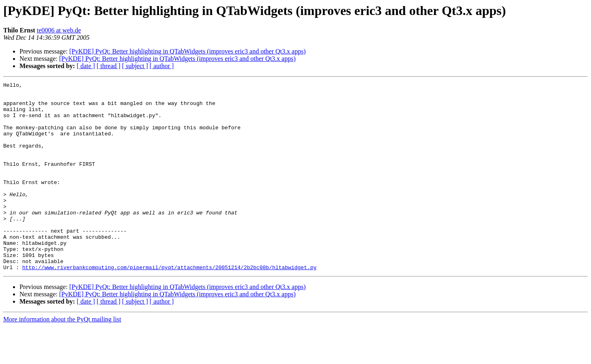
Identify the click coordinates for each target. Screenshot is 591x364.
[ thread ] (109, 66)
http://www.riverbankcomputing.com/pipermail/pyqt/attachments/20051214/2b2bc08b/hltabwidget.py (169, 305)
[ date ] (86, 66)
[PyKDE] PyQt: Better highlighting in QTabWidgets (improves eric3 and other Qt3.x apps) (188, 51)
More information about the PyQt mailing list (62, 357)
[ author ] (162, 66)
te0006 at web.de (59, 30)
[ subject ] (135, 66)
